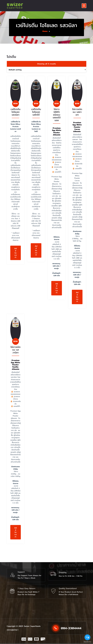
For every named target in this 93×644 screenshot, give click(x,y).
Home (45, 31)
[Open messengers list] (87, 637)
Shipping (63, 572)
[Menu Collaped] (84, 6)
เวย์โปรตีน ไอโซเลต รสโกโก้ (36, 119)
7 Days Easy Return (27, 588)
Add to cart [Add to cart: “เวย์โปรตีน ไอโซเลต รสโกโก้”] (36, 257)
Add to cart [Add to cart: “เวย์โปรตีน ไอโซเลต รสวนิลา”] (16, 259)
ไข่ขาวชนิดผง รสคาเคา (77, 119)
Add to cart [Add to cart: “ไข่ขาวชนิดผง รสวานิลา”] (16, 539)
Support (21, 572)
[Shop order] (47, 76)
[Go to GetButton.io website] (87, 642)
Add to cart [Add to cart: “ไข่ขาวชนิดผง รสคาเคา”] (77, 304)
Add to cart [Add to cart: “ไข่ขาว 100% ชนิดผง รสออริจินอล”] (57, 295)
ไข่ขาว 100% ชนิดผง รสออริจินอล (57, 121)
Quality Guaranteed (68, 588)
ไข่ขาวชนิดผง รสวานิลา (15, 356)
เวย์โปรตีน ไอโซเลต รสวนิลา (15, 119)
